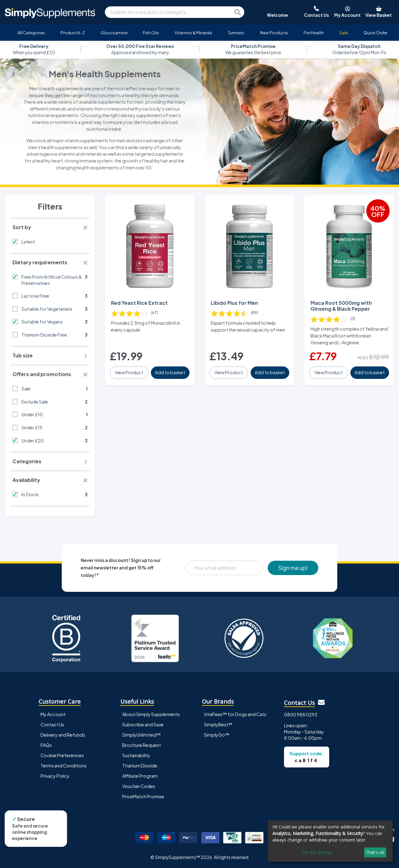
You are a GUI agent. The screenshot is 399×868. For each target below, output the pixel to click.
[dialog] (330, 841)
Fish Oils (151, 33)
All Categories (31, 33)
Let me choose (317, 852)
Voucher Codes (139, 786)
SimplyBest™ (218, 724)
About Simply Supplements (151, 714)
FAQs (46, 745)
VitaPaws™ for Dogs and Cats (235, 714)
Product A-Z (73, 33)
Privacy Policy (55, 776)
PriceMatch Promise (143, 796)
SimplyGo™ (217, 735)
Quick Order (375, 33)
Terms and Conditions (64, 766)
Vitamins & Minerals (193, 33)
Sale (344, 33)
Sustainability (136, 755)
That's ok (375, 852)
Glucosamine (114, 33)
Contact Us (52, 724)
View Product (129, 372)
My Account (53, 714)
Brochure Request (142, 745)
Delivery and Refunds (63, 735)
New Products (274, 33)
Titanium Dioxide (140, 766)
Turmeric (236, 33)
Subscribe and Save (143, 724)
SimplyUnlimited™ (142, 735)
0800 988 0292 (301, 715)
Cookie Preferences (62, 755)
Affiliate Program (140, 776)
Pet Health (314, 33)
